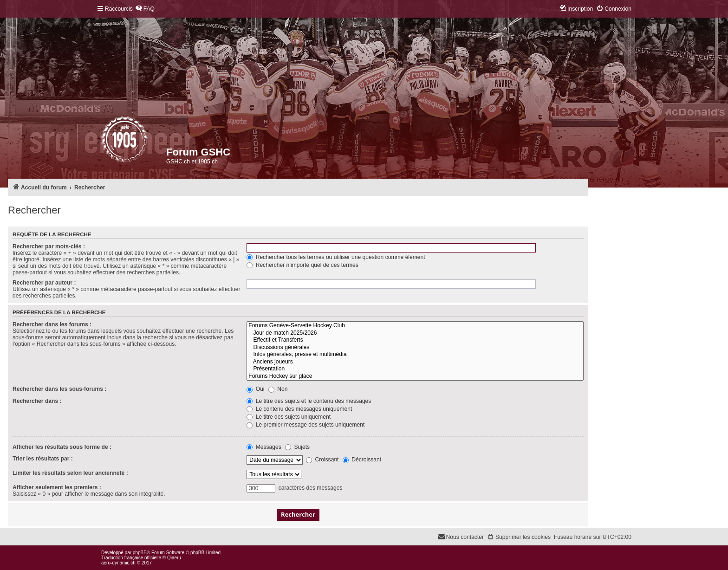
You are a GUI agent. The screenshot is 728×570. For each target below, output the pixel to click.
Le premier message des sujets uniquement (305, 425)
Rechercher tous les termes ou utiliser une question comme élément (336, 257)
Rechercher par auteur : (44, 283)
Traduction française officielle (131, 558)
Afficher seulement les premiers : (57, 487)
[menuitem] (145, 9)
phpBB (140, 553)
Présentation (415, 369)
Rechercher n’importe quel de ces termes (302, 265)
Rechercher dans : (37, 401)
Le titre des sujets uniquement (289, 417)
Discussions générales (415, 348)
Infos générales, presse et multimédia (415, 355)
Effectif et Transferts (415, 340)
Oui (255, 389)
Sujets (297, 447)
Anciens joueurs (415, 362)
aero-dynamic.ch (118, 563)
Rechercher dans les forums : (52, 324)
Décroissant (362, 460)
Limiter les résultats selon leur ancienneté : (70, 473)
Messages (264, 447)
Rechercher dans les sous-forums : (59, 389)
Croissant (322, 460)
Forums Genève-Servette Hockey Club (415, 326)
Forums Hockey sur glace (415, 376)
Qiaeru (174, 558)
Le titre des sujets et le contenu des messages (309, 401)
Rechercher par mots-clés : (49, 246)
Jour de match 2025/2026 (415, 333)
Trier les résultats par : (43, 459)
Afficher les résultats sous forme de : (62, 447)
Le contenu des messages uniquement (299, 409)
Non (278, 389)
